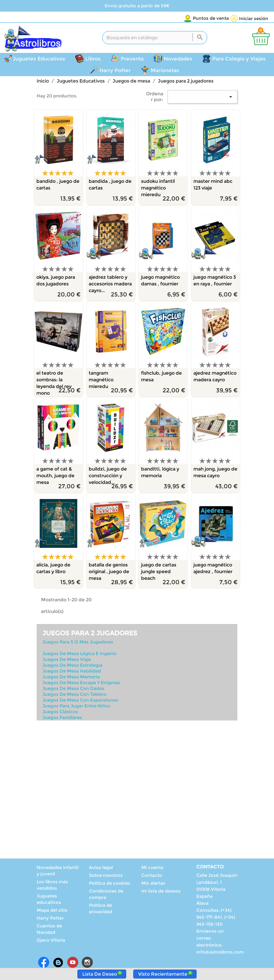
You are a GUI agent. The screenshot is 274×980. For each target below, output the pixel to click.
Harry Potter (115, 71)
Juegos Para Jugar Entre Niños (76, 707)
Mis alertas (153, 884)
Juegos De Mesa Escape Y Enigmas (81, 683)
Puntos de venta (177, 18)
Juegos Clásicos (60, 712)
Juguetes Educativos (39, 60)
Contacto (152, 876)
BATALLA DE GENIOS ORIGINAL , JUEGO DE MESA (109, 572)
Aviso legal (101, 868)
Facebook (44, 963)
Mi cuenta (152, 868)
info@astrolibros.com (220, 953)
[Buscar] (155, 39)
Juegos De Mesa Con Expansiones (80, 701)
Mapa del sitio (52, 911)
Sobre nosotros (106, 876)
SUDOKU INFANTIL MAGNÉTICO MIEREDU (158, 189)
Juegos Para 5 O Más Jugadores (78, 643)
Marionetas (165, 71)
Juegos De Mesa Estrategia (72, 666)
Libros (93, 60)
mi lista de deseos (161, 892)
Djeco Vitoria (51, 941)
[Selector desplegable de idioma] (217, 19)
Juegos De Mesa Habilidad (72, 672)
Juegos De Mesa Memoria (71, 678)
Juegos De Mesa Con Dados (73, 689)
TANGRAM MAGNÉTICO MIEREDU (101, 381)
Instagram (87, 963)
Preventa (132, 60)
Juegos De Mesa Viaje (67, 660)
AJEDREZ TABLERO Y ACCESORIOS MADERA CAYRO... (110, 285)
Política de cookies (110, 884)
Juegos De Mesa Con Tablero (74, 695)
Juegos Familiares (62, 718)
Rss (58, 963)
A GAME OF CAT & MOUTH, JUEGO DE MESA (55, 476)
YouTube (73, 963)
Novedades (178, 60)
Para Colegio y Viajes (239, 60)
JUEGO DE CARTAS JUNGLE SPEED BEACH (159, 572)
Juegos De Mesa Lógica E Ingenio (80, 654)
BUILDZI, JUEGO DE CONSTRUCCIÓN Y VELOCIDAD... (108, 476)
